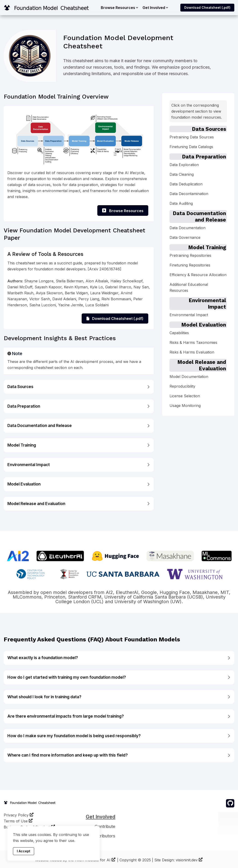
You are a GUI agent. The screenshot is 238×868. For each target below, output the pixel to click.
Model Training (79, 445)
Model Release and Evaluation (79, 504)
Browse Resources (123, 210)
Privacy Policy (16, 815)
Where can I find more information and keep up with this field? (119, 755)
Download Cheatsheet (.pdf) (207, 7)
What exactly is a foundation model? (119, 658)
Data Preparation (79, 406)
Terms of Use (16, 821)
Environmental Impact (79, 465)
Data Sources (79, 387)
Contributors (103, 836)
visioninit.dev (187, 860)
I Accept (24, 851)
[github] (230, 803)
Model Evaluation (79, 484)
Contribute (105, 826)
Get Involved (101, 817)
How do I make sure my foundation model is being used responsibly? (119, 736)
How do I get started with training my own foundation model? (119, 677)
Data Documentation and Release (79, 425)
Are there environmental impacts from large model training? (119, 716)
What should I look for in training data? (119, 697)
